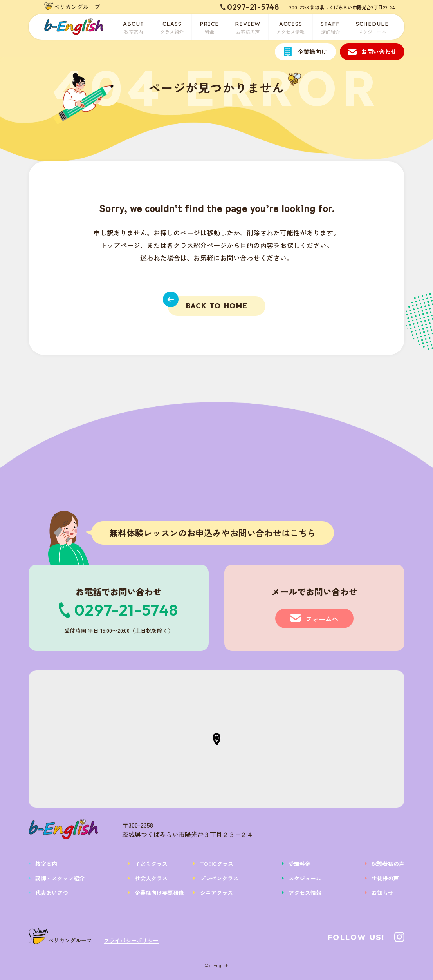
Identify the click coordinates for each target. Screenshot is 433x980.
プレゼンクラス (219, 878)
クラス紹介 (172, 27)
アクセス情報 (290, 27)
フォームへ (322, 619)
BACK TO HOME (207, 303)
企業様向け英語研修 (159, 893)
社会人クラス (151, 878)
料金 (209, 27)
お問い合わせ (379, 52)
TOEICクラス (217, 864)
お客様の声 (248, 27)
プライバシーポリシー (131, 940)
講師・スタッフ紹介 (60, 878)
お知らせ (382, 893)
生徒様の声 (385, 878)
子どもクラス (151, 864)
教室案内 (134, 27)
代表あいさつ (52, 893)
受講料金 (299, 864)
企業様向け (312, 52)
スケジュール (372, 27)
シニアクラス (216, 893)
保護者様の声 (388, 864)
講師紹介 (330, 27)
